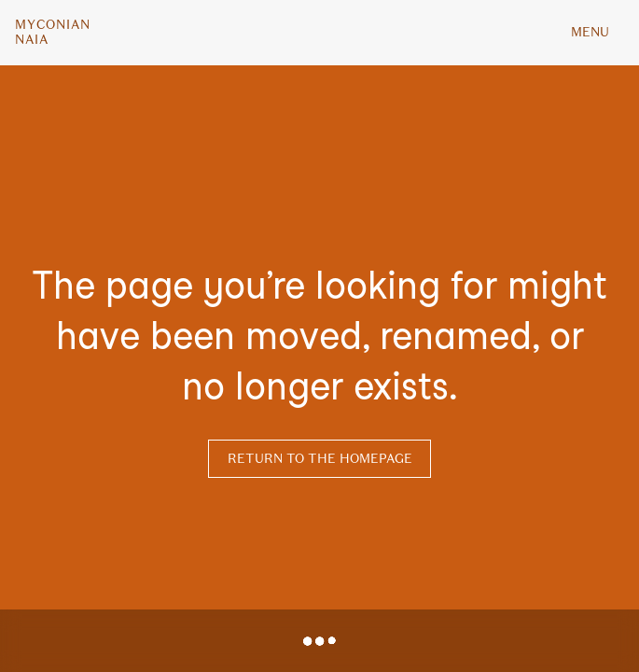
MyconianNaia (53, 33)
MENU (590, 32)
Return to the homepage (320, 459)
